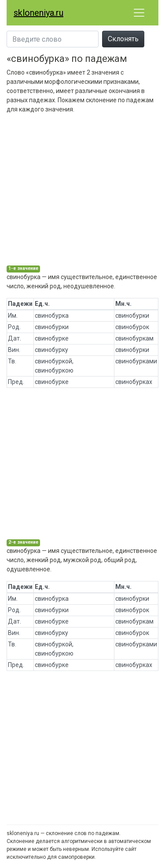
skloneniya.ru (38, 13)
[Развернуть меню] (139, 13)
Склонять (123, 39)
